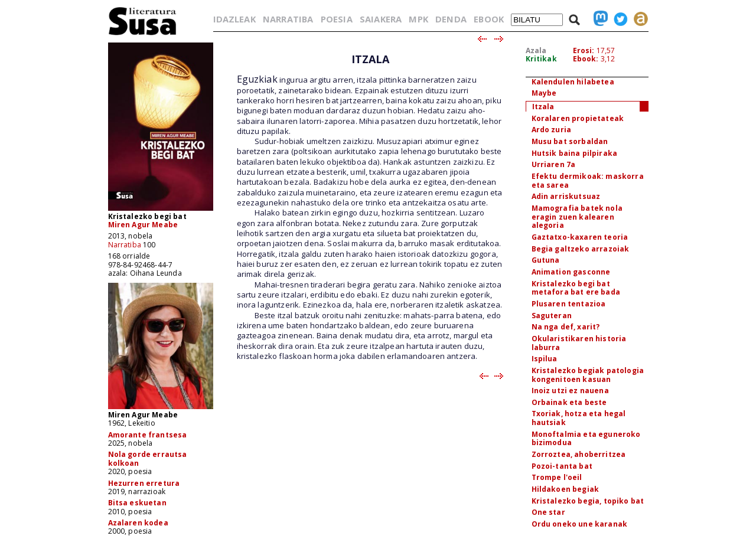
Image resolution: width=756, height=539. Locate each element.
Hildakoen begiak (566, 489)
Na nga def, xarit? (566, 327)
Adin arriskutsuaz (566, 196)
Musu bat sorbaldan (570, 141)
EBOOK (489, 19)
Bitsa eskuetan (137, 503)
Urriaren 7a (554, 164)
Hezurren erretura (144, 483)
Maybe (544, 93)
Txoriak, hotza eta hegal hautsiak (579, 418)
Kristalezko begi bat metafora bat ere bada (576, 288)
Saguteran (552, 316)
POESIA (337, 19)
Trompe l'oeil (557, 477)
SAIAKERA (381, 19)
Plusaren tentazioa (569, 304)
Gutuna (546, 260)
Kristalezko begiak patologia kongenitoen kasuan (588, 375)
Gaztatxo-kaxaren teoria (580, 237)
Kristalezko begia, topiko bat (588, 501)
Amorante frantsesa (148, 435)
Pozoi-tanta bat (562, 466)
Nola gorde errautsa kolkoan (148, 458)
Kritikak (541, 59)
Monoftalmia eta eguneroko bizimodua (586, 439)
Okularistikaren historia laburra (579, 343)
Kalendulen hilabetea (573, 82)
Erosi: (584, 50)
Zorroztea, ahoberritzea (579, 454)
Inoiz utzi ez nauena (570, 391)
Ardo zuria (552, 130)
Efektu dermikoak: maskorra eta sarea (588, 181)
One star (548, 512)
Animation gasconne (571, 272)
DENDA (451, 19)
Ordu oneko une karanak (580, 524)
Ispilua (545, 359)
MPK (418, 19)
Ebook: (586, 59)
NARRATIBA (288, 19)
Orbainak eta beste (569, 402)
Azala (536, 50)
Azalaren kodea (138, 523)
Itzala (543, 107)
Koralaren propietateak (578, 118)
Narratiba (125, 245)
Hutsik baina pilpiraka (575, 153)
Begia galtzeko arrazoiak (581, 249)
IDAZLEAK (234, 19)
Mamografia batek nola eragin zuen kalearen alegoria (577, 217)
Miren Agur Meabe (143, 225)
